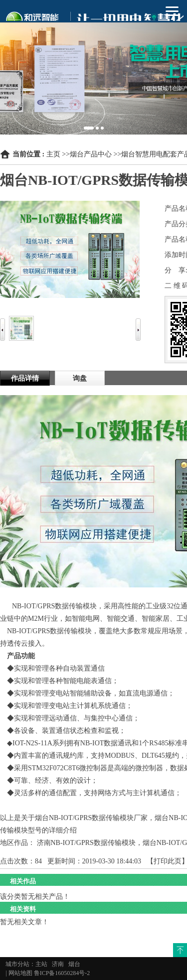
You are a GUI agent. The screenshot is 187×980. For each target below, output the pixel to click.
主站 (41, 964)
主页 (53, 154)
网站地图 (20, 973)
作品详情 (25, 378)
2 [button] (97, 128)
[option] (93, 67)
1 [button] (89, 128)
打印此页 (168, 861)
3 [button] (102, 128)
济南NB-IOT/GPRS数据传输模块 (86, 843)
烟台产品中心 (91, 154)
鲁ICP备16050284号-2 (62, 973)
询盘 (80, 378)
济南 (58, 964)
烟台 (74, 964)
